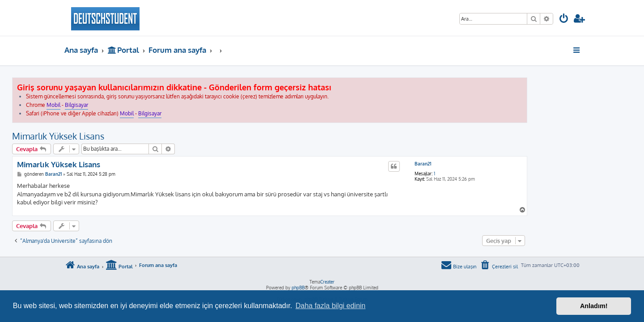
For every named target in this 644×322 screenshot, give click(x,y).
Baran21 (475, 164)
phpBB (298, 288)
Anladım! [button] (594, 306)
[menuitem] (564, 19)
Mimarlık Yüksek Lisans (110, 136)
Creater (327, 282)
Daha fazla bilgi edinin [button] (331, 306)
